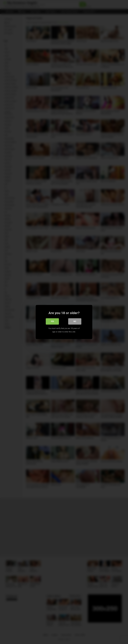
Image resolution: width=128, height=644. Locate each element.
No (75, 321)
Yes (52, 321)
